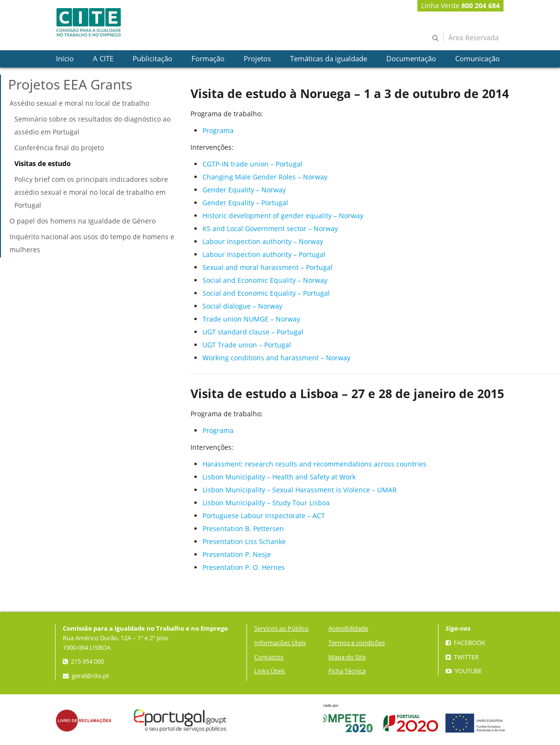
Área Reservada (474, 38)
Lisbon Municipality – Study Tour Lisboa (266, 503)
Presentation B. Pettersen (243, 528)
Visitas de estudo (43, 163)
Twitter (462, 657)
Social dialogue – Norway (242, 306)
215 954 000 (83, 662)
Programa (218, 130)
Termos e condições (357, 643)
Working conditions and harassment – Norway (276, 358)
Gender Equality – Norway (244, 190)
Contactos (269, 657)
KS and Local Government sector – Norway (270, 228)
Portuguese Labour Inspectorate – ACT (264, 516)
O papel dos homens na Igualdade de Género (83, 221)
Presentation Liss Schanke (244, 541)
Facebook (465, 643)
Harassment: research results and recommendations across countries (314, 464)
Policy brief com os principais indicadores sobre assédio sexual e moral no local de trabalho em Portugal (91, 192)
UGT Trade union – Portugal (247, 345)
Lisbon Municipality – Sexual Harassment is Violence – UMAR (300, 490)
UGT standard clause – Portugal (253, 332)
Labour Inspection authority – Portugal (264, 254)
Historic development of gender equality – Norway (283, 216)
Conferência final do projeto (59, 148)
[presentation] (65, 59)
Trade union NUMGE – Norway (251, 319)
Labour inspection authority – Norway (263, 241)
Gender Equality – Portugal (245, 203)
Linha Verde (460, 6)
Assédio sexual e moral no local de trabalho (79, 103)
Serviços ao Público (281, 628)
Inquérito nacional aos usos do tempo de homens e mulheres (92, 243)
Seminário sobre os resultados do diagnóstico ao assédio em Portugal (92, 125)
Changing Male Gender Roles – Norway (265, 177)
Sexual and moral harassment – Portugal (268, 267)
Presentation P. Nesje (237, 554)
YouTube (464, 671)
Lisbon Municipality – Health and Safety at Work (279, 477)
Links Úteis (269, 671)
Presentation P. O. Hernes (244, 567)
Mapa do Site (347, 657)
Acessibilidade (348, 628)
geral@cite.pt (86, 676)
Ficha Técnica (347, 671)
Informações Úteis (280, 643)
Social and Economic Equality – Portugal (266, 293)
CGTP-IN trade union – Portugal (252, 164)
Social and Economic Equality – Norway (265, 280)
